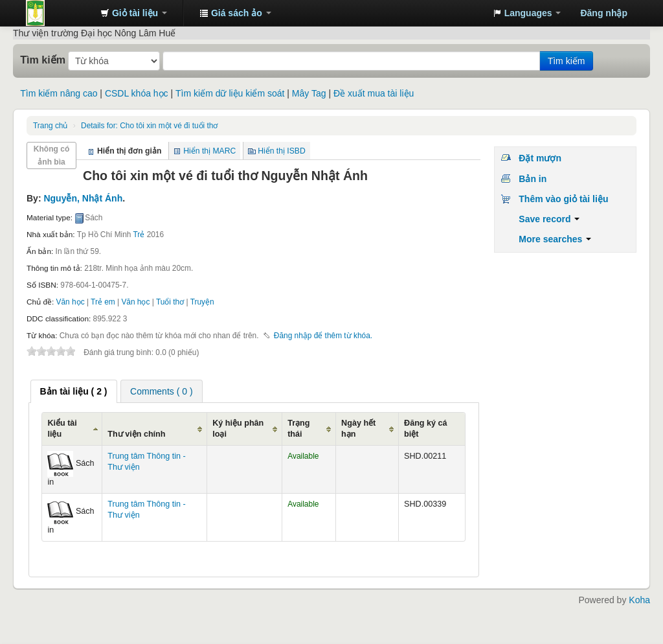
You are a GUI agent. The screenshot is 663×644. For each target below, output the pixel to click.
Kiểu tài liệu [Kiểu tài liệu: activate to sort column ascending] (62, 429)
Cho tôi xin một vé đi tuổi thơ (149, 126)
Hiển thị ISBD (282, 151)
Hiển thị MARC (209, 151)
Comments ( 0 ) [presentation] (161, 391)
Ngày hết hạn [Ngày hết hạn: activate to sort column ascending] (358, 429)
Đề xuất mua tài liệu (374, 93)
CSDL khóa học (137, 93)
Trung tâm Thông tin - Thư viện (58, 13)
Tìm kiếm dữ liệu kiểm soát (230, 93)
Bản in (533, 179)
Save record (549, 219)
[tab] (74, 391)
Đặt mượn (540, 158)
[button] (134, 13)
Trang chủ (50, 126)
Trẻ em (103, 302)
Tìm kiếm (43, 60)
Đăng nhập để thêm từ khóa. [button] (323, 336)
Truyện (202, 302)
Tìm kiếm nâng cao (59, 93)
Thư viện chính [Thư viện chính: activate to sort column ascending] (136, 434)
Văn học (71, 302)
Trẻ (139, 235)
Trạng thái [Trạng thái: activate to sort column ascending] (298, 429)
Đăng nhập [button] (604, 13)
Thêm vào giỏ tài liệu (563, 199)
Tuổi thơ (170, 302)
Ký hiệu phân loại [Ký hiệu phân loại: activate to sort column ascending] (238, 429)
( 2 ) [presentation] (74, 391)
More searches (555, 239)
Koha (639, 600)
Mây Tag (309, 93)
